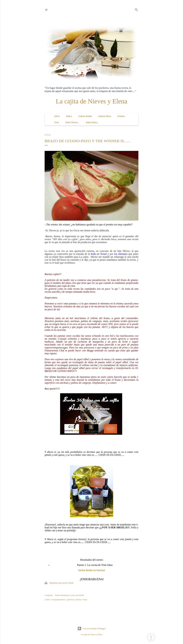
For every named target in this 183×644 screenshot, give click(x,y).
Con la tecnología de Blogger (92, 629)
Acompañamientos (58, 600)
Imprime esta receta (58, 583)
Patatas (78, 600)
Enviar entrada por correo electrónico (70, 595)
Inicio (57, 116)
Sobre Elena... (92, 122)
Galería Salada (85, 116)
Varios (85, 600)
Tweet (71, 583)
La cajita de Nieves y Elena (92, 101)
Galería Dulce (105, 116)
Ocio (57, 122)
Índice (69, 116)
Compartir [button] (49, 595)
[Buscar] (136, 9)
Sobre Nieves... (72, 122)
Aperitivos (71, 600)
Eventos (121, 116)
